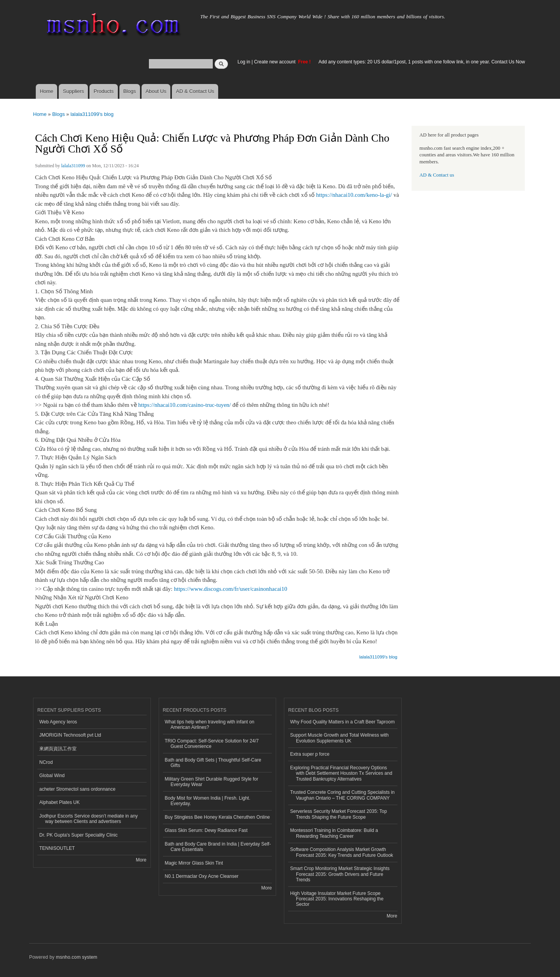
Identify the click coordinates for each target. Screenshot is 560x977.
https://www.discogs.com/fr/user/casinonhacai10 (230, 589)
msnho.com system (77, 957)
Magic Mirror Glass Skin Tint (194, 863)
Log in (244, 62)
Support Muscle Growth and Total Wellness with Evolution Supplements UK (339, 738)
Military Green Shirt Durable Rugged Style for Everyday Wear (212, 782)
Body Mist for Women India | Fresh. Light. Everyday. (208, 801)
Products (104, 91)
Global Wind (52, 776)
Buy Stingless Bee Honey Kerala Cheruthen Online (217, 817)
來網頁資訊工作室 (58, 749)
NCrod (46, 762)
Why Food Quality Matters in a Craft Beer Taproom (342, 722)
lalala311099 (73, 166)
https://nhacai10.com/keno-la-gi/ (354, 195)
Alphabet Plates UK (59, 802)
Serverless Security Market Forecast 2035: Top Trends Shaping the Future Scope (339, 814)
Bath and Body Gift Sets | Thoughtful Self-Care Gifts (213, 763)
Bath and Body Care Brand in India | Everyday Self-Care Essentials (218, 847)
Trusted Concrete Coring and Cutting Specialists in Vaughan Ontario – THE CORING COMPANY (342, 795)
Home (46, 91)
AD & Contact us (437, 175)
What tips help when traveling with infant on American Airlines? (210, 725)
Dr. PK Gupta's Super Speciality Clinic (78, 835)
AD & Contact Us (195, 91)
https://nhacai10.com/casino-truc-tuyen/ (184, 405)
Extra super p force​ (310, 754)
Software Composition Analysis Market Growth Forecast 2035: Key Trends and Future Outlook (342, 852)
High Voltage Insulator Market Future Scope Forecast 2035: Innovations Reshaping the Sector (337, 899)
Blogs (130, 91)
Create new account (275, 62)
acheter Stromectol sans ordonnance (77, 789)
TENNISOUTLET (57, 848)
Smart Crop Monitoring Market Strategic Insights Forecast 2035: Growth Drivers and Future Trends (340, 874)
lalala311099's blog (92, 114)
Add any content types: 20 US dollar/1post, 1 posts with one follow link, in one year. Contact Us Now (422, 62)
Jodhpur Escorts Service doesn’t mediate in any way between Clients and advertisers (88, 819)
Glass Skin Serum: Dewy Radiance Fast (206, 830)
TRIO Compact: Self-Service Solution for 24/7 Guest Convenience (212, 744)
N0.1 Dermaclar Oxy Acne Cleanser (202, 876)
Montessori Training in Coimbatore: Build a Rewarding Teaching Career (334, 833)
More (141, 860)
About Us (156, 91)
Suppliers (73, 91)
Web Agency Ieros (58, 722)
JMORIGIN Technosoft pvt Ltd (70, 735)
